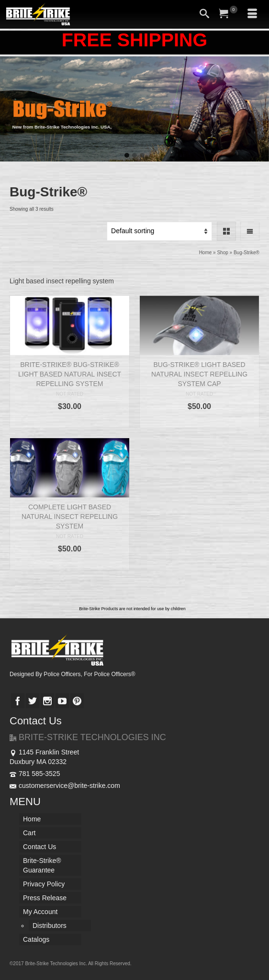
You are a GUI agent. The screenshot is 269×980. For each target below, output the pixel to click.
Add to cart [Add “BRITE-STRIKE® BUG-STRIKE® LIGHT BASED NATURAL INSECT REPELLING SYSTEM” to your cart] (70, 421)
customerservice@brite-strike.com (65, 786)
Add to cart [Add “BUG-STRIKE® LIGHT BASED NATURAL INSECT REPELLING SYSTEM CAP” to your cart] (200, 421)
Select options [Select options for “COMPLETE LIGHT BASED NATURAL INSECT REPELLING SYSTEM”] (69, 563)
